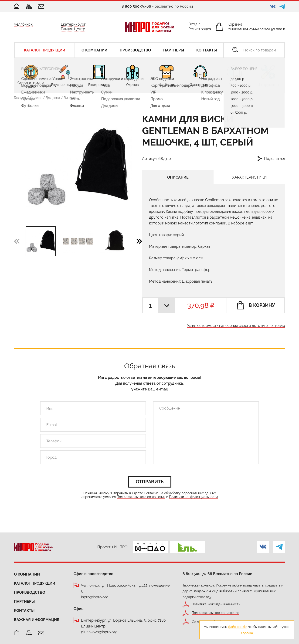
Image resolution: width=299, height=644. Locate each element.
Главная (20, 98)
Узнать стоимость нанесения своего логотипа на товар (236, 326)
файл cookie (237, 627)
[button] (139, 241)
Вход (193, 25)
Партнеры (24, 602)
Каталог (36, 98)
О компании (27, 574)
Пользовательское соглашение (215, 613)
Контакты (24, 611)
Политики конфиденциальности (193, 497)
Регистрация (200, 30)
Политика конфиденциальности (216, 604)
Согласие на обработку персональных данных (180, 493)
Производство (30, 592)
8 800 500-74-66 (136, 6)
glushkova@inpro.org (99, 632)
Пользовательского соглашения (141, 497)
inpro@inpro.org (95, 597)
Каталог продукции (35, 583)
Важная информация (37, 620)
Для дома (53, 98)
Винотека (71, 98)
